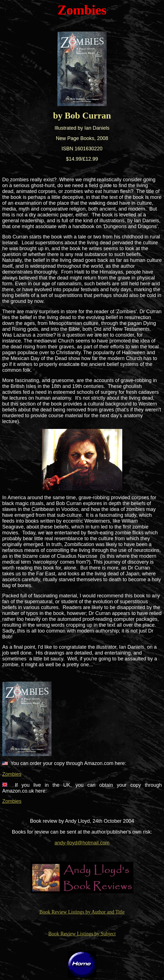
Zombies (12, 774)
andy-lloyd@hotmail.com (82, 843)
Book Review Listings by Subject (82, 934)
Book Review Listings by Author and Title (82, 912)
